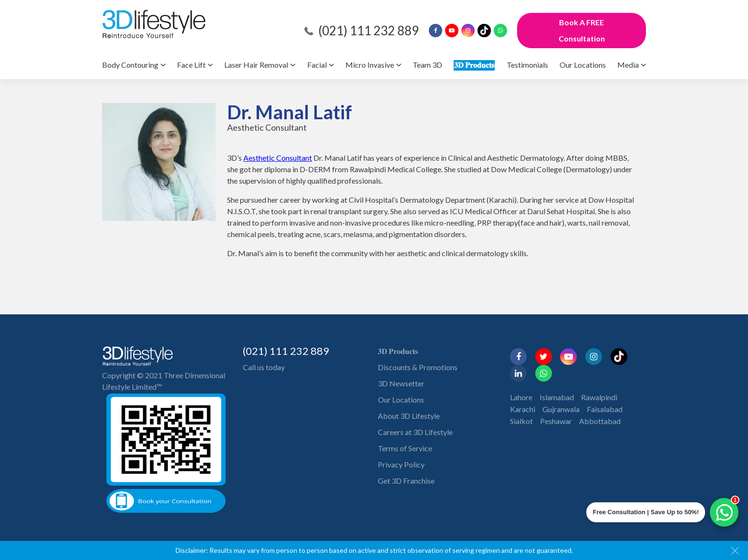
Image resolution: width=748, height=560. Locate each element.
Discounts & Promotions (418, 367)
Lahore (521, 397)
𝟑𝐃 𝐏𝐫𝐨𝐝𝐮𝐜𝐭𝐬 (474, 65)
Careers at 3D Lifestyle (415, 432)
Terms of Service (405, 448)
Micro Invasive (370, 65)
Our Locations (583, 65)
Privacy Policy (401, 464)
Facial (317, 65)
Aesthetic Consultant (278, 158)
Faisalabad (605, 409)
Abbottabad (600, 421)
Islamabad (557, 397)
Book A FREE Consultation (582, 30)
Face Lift (191, 65)
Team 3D (427, 65)
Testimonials (527, 65)
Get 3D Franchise (406, 481)
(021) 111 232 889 (369, 31)
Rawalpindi (599, 397)
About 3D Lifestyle (409, 416)
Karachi (523, 409)
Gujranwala (561, 409)
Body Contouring (130, 65)
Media (628, 65)
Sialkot (521, 421)
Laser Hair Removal (256, 65)
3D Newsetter (401, 383)
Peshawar (556, 421)
